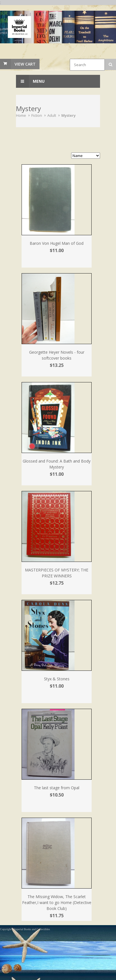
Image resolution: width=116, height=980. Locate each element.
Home (21, 115)
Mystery (69, 115)
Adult (52, 115)
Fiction (37, 115)
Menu (30, 81)
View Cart (25, 64)
